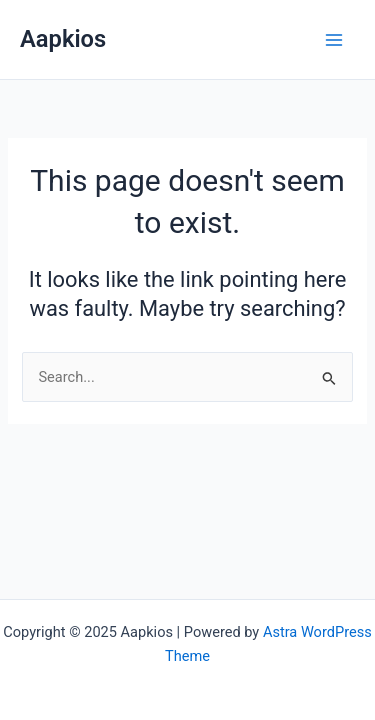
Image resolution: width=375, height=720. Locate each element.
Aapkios (63, 39)
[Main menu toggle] (334, 40)
